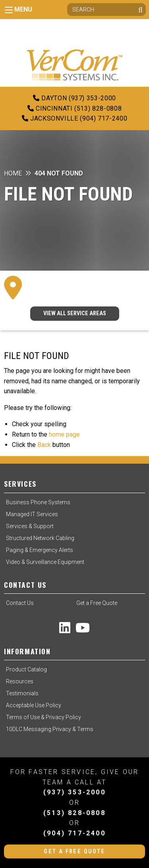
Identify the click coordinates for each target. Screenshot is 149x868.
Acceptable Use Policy (34, 705)
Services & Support (30, 526)
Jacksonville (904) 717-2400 (75, 118)
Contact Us (20, 603)
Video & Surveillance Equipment (45, 562)
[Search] (106, 10)
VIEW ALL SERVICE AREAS (75, 313)
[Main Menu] (9, 10)
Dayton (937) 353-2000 (74, 98)
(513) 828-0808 (74, 813)
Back (44, 445)
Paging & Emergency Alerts (40, 550)
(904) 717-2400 (74, 833)
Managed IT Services (32, 514)
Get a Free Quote (97, 603)
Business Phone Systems (38, 502)
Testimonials (22, 693)
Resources (20, 681)
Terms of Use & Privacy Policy (44, 717)
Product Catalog (26, 669)
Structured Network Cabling (40, 538)
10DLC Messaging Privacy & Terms (50, 729)
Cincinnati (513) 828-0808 (74, 108)
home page (64, 434)
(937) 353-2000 (74, 792)
